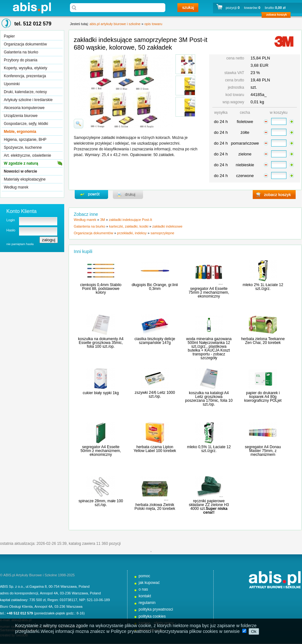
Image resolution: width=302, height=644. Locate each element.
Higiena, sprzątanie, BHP (25, 140)
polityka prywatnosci (156, 609)
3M (103, 220)
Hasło (11, 230)
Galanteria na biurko (21, 52)
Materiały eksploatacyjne (25, 179)
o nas (143, 589)
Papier (9, 36)
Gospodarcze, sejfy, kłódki (26, 124)
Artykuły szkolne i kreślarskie (28, 100)
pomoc (144, 576)
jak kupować (149, 583)
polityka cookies (152, 616)
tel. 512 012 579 (33, 24)
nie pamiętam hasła (20, 244)
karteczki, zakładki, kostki (129, 226)
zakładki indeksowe (167, 226)
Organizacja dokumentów (25, 44)
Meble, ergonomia (20, 132)
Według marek (16, 187)
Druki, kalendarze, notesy (25, 92)
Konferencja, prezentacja (25, 76)
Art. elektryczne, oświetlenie (27, 155)
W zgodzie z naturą (21, 163)
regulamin (147, 603)
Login (11, 220)
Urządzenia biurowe (21, 116)
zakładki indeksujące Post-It (130, 220)
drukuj (128, 195)
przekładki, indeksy (132, 233)
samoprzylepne (163, 233)
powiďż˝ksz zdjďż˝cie (79, 124)
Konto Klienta (21, 211)
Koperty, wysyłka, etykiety (26, 68)
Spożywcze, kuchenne (23, 147)
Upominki (12, 84)
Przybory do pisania (21, 60)
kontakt (145, 596)
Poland (84, 586)
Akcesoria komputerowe (24, 108)
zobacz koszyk (278, 16)
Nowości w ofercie (21, 171)
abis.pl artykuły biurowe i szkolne (32, 8)
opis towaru (153, 24)
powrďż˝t (91, 195)
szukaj (188, 8)
